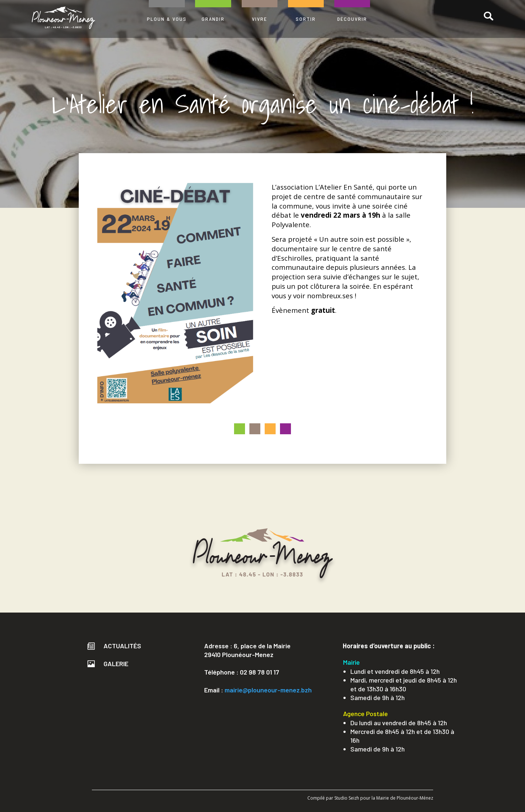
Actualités (114, 646)
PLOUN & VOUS (167, 19)
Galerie (108, 664)
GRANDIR (213, 19)
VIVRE (260, 19)
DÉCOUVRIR (352, 19)
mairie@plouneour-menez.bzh (268, 690)
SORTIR (306, 19)
